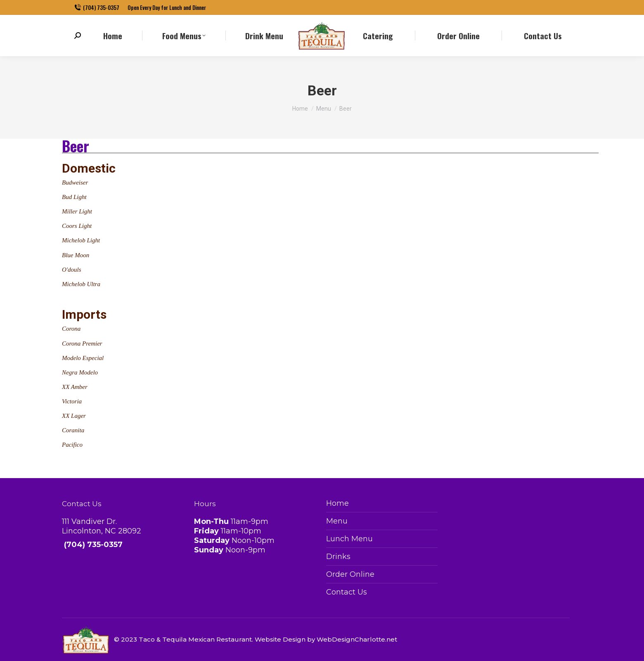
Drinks (338, 557)
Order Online (350, 574)
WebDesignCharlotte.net (357, 639)
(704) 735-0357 (97, 8)
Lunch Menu (349, 539)
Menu (337, 521)
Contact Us (347, 592)
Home (337, 503)
